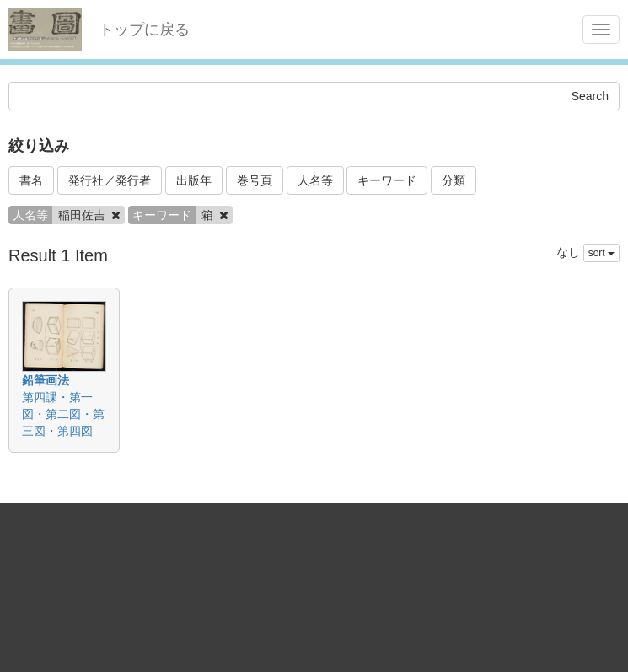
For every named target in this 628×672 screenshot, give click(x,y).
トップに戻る (144, 30)
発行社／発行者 (110, 180)
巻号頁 (255, 180)
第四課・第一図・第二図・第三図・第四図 (63, 414)
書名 (31, 180)
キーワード (387, 180)
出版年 (194, 180)
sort (601, 253)
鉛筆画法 (46, 380)
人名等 (315, 180)
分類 (454, 180)
